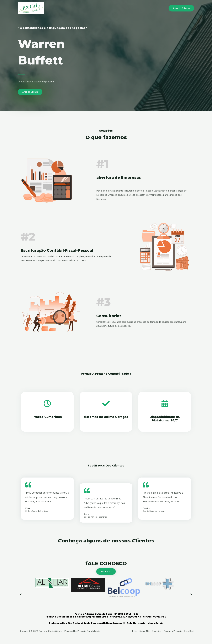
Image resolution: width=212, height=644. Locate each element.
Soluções (157, 631)
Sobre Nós (145, 631)
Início (135, 631)
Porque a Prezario (173, 631)
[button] (21, 595)
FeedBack (189, 631)
